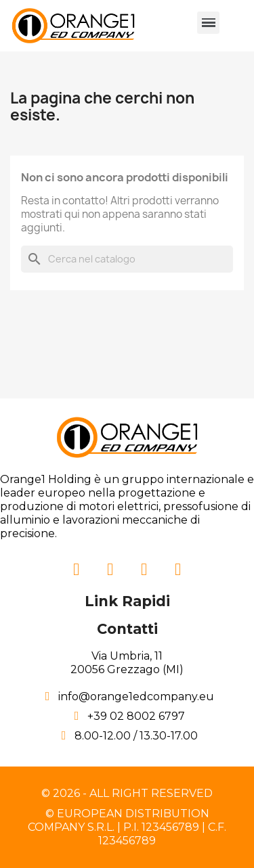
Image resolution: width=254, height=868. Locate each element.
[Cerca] (127, 259)
